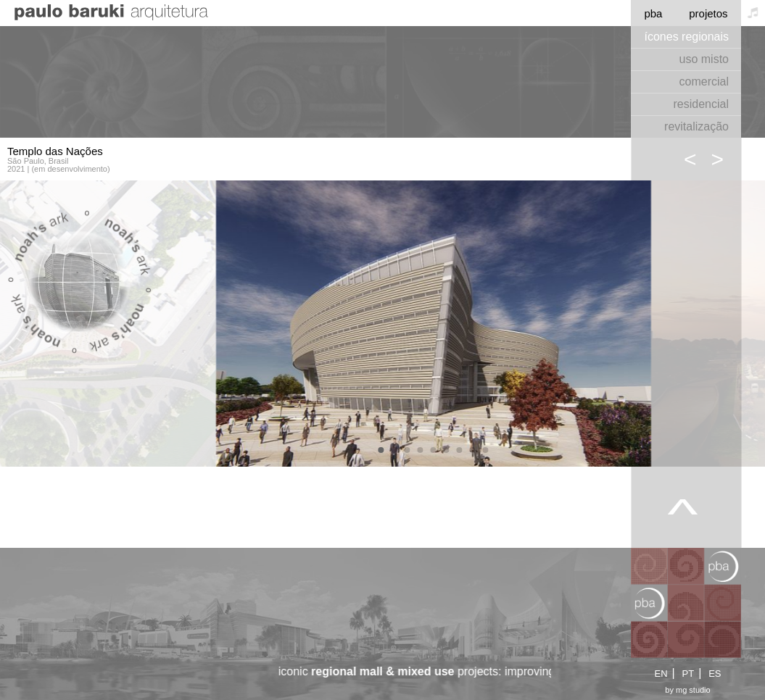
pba (653, 13)
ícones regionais (686, 37)
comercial (704, 82)
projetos (708, 13)
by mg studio (687, 690)
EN (661, 674)
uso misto (704, 59)
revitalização (696, 126)
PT (688, 674)
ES (715, 674)
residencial (701, 104)
